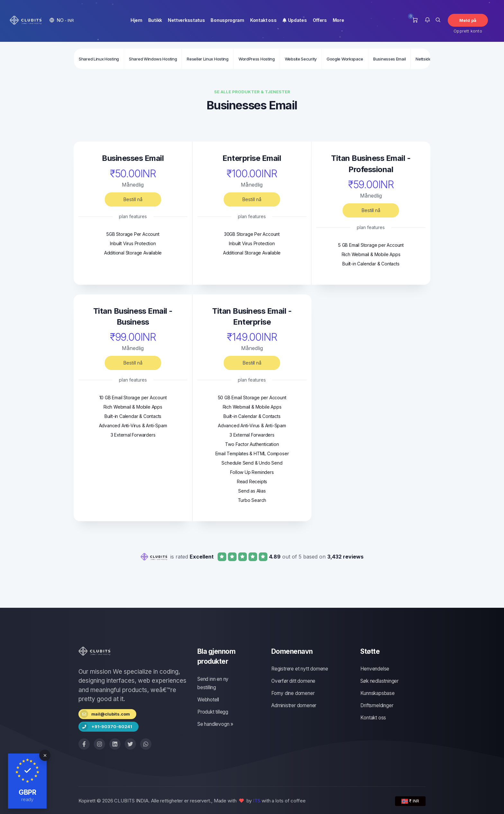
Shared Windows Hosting (153, 59)
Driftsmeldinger (377, 705)
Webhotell (208, 700)
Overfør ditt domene (293, 681)
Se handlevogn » (215, 724)
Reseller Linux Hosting (207, 59)
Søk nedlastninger (379, 681)
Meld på (468, 20)
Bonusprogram (227, 20)
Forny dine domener (293, 693)
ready (27, 799)
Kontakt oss (263, 20)
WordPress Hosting (257, 59)
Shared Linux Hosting (99, 59)
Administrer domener (294, 705)
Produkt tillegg (213, 712)
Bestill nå (133, 199)
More (338, 20)
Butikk (155, 20)
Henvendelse (375, 669)
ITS (257, 801)
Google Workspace (345, 59)
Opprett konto (468, 31)
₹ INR (410, 801)
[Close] (45, 755)
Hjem (136, 20)
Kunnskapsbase (377, 693)
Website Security (301, 59)
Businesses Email (389, 59)
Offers (320, 20)
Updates (295, 20)
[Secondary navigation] (252, 59)
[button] (62, 20)
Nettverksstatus (186, 20)
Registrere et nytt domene (300, 669)
